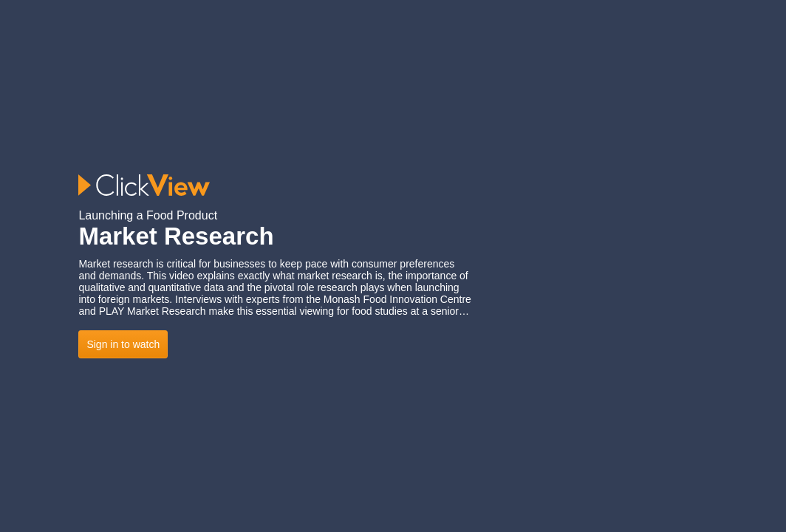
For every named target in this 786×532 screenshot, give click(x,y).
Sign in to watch (123, 344)
